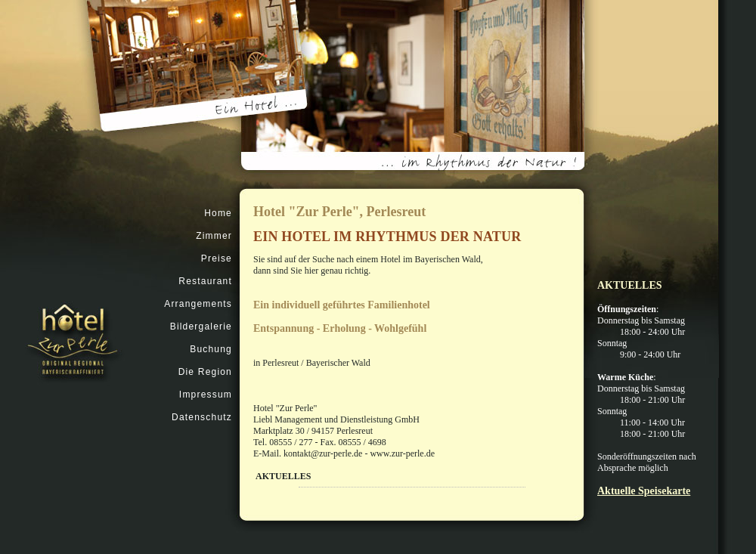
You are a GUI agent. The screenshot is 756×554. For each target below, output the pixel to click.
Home (218, 213)
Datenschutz (202, 417)
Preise (217, 258)
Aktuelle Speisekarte (644, 491)
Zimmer (214, 236)
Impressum (206, 395)
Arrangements (198, 304)
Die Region (205, 372)
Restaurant (205, 281)
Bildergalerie (201, 327)
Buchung (211, 349)
